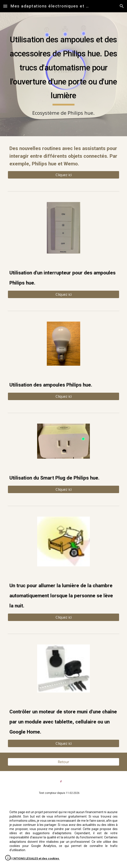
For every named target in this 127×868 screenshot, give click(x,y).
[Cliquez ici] (63, 175)
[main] (63, 74)
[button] (5, 6)
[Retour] (63, 762)
